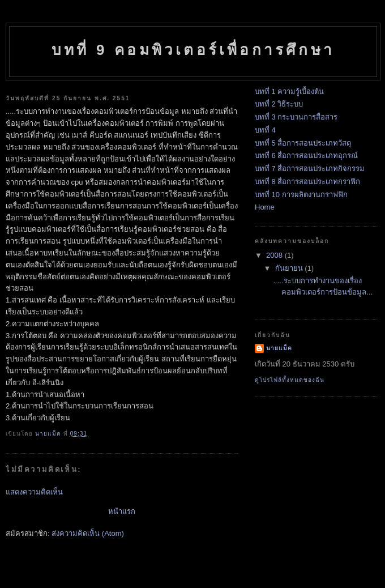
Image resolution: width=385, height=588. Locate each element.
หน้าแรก (122, 511)
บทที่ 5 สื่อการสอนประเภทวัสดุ (303, 143)
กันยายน (290, 268)
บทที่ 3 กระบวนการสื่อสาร (296, 117)
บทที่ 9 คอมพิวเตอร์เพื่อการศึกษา (193, 50)
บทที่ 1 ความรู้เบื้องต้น (289, 91)
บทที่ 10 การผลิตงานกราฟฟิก (301, 195)
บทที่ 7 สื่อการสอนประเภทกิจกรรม (310, 169)
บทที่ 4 (265, 130)
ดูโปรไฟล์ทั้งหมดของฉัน (290, 380)
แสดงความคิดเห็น (34, 492)
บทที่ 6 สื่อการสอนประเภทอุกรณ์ (306, 155)
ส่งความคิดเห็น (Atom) (88, 533)
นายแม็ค (279, 348)
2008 (275, 255)
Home (265, 207)
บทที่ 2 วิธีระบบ (279, 104)
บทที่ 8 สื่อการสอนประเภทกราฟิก (307, 182)
